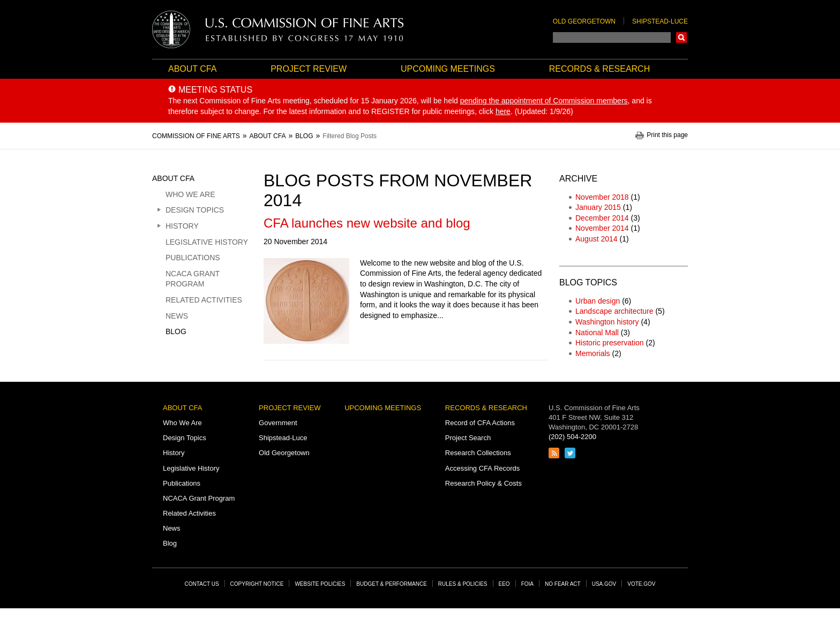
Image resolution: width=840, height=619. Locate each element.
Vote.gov (641, 584)
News (177, 316)
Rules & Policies (463, 584)
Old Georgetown (584, 21)
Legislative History (207, 242)
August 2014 (597, 239)
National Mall (597, 333)
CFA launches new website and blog (367, 223)
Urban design (598, 301)
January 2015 (598, 207)
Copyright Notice (257, 584)
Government (278, 423)
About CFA (192, 69)
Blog (176, 331)
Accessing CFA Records (482, 468)
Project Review (309, 69)
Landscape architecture (614, 311)
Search (681, 37)
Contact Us (202, 584)
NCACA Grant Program (193, 279)
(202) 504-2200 (572, 437)
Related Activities (204, 300)
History (182, 226)
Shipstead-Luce (660, 21)
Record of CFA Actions (480, 423)
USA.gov (604, 584)
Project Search (468, 438)
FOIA (527, 584)
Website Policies (320, 584)
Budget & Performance (392, 584)
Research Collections (478, 453)
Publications (193, 258)
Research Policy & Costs (483, 483)
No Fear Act (563, 584)
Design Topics (195, 210)
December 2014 (602, 218)
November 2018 (602, 197)
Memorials (593, 353)
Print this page (667, 135)
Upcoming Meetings (448, 69)
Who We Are (190, 194)
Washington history (607, 322)
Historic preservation (610, 343)
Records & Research (599, 69)
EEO (504, 584)
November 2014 (602, 228)
